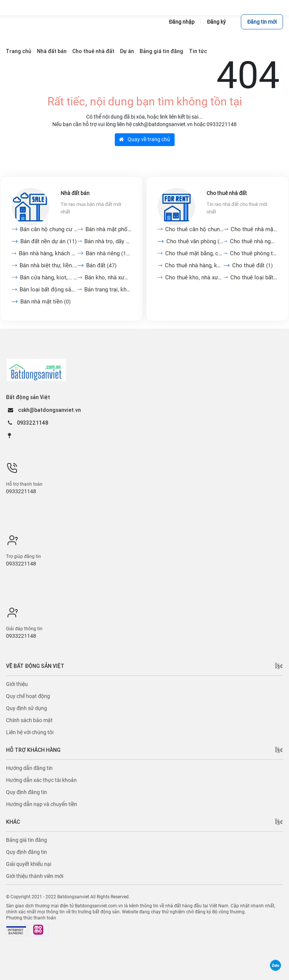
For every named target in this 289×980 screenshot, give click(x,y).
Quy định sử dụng (27, 708)
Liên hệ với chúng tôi (30, 732)
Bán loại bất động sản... (49, 290)
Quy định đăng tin (27, 792)
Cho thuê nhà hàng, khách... (194, 265)
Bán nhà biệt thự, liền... (49, 265)
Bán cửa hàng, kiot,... (49, 277)
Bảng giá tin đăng (27, 840)
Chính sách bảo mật (29, 720)
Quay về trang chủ (144, 139)
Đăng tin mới (262, 22)
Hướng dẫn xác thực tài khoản (41, 780)
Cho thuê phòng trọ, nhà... (254, 253)
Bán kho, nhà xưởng (108, 277)
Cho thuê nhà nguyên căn (254, 241)
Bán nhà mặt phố (108, 229)
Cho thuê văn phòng (195, 241)
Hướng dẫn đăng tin (29, 768)
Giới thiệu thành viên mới (35, 876)
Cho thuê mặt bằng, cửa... (194, 253)
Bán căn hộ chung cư (49, 229)
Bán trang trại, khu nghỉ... (108, 290)
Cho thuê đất (252, 265)
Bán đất (101, 265)
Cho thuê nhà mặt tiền (254, 229)
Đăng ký (216, 22)
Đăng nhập (182, 22)
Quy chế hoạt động (28, 696)
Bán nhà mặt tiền (46, 302)
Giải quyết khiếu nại (29, 864)
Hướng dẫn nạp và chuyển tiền (42, 804)
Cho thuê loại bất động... (254, 277)
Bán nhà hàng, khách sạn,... (48, 253)
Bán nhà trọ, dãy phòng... (108, 241)
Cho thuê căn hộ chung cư (194, 229)
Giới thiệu (17, 684)
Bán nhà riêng (109, 253)
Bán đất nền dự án (49, 241)
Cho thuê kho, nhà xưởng (194, 277)
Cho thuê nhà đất (227, 193)
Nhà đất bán (75, 193)
